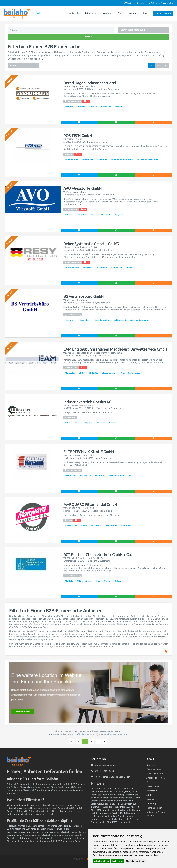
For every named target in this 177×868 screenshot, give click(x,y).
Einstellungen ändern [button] (136, 861)
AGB (149, 795)
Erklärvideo (75, 13)
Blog (146, 13)
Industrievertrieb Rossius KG (87, 402)
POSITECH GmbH (78, 136)
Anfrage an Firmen (156, 778)
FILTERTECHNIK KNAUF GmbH (89, 452)
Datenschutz (153, 786)
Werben (108, 13)
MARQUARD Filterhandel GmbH (90, 505)
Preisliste (151, 782)
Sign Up (128, 3)
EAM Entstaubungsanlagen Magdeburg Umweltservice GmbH (115, 349)
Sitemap (151, 799)
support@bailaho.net (105, 765)
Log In (141, 3)
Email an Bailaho (155, 773)
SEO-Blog (151, 803)
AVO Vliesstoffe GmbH (82, 188)
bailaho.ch (109, 734)
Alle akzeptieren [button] (102, 861)
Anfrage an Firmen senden (161, 3)
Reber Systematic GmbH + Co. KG (91, 244)
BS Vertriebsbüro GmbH (83, 296)
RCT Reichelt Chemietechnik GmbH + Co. (98, 555)
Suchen (89, 37)
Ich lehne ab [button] (117, 861)
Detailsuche (92, 13)
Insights (133, 13)
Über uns (151, 765)
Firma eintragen (163, 13)
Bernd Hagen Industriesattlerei (90, 83)
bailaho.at (84, 734)
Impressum (152, 791)
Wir (121, 13)
